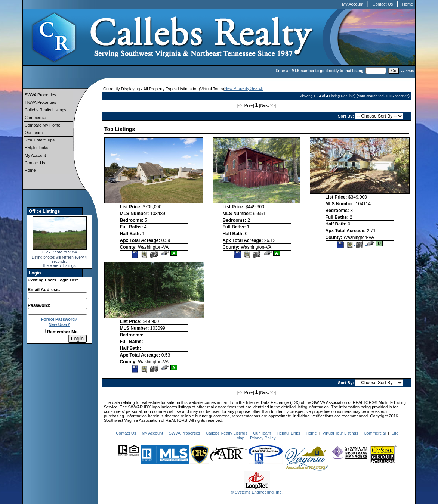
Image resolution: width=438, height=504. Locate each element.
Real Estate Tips (40, 140)
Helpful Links (36, 147)
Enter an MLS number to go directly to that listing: (320, 71)
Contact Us (383, 4)
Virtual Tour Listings (340, 433)
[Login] (77, 339)
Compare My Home (42, 125)
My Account (353, 4)
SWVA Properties (40, 95)
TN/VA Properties (40, 102)
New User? (59, 324)
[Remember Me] (43, 331)
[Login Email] (58, 296)
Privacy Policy (263, 438)
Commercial (36, 118)
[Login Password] (58, 311)
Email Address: (44, 290)
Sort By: (346, 116)
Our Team (34, 133)
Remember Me (59, 332)
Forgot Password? (59, 319)
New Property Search (244, 88)
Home (408, 4)
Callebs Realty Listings (45, 110)
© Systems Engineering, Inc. (257, 492)
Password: (39, 305)
